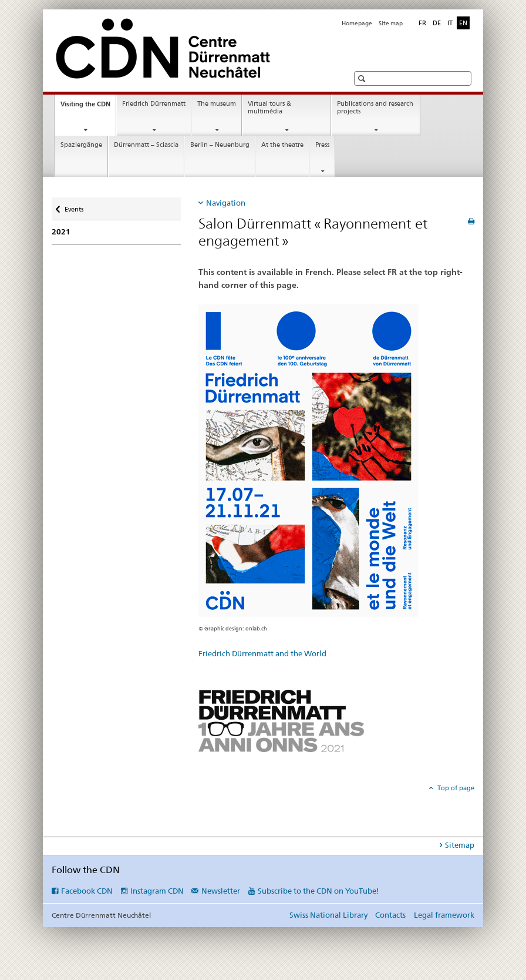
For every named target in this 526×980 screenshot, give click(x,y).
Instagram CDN (157, 891)
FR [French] (422, 23)
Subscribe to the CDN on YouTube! (318, 891)
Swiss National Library (328, 915)
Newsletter (221, 891)
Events (74, 205)
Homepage (357, 23)
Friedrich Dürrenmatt (154, 104)
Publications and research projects (375, 108)
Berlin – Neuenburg (220, 145)
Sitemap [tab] (460, 845)
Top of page (455, 788)
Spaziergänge (81, 145)
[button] (363, 78)
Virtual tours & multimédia (269, 108)
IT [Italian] (450, 23)
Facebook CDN (87, 891)
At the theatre (282, 145)
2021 (61, 232)
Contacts (390, 915)
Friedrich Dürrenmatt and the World (262, 653)
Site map (391, 23)
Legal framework (444, 915)
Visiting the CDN (88, 107)
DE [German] (437, 23)
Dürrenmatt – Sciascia (146, 145)
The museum (217, 104)
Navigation (226, 203)
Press (322, 145)
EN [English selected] (463, 23)
